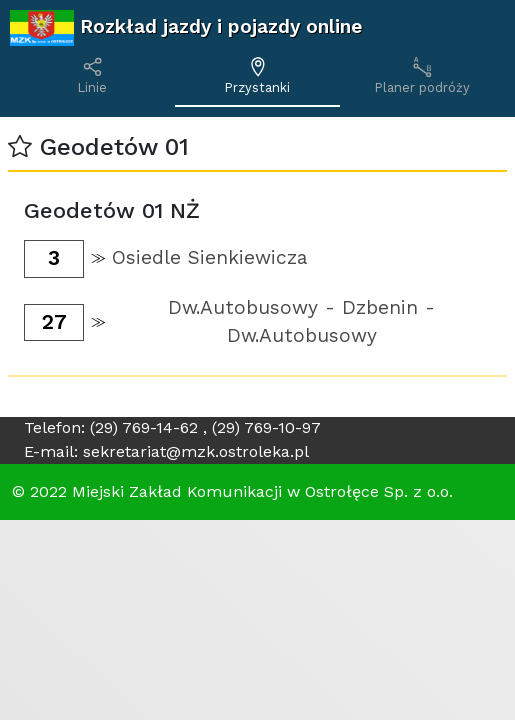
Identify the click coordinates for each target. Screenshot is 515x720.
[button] (20, 147)
